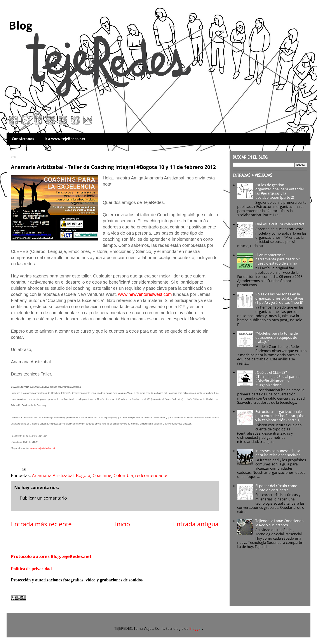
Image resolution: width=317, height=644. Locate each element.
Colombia (123, 475)
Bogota (83, 475)
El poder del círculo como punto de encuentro (276, 488)
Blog (21, 25)
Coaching (102, 475)
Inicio (123, 524)
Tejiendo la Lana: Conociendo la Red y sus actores (280, 523)
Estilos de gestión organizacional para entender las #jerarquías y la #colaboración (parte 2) (280, 191)
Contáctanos (23, 139)
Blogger (196, 628)
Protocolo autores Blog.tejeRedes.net (51, 556)
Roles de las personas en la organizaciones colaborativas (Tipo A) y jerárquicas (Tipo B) (280, 298)
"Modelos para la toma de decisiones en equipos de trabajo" (277, 337)
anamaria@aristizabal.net (43, 448)
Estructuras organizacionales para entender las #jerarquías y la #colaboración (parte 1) (280, 416)
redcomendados (152, 475)
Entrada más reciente (41, 524)
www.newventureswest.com (145, 294)
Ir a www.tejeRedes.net (65, 139)
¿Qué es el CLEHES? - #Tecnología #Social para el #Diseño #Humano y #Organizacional (278, 379)
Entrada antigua (196, 524)
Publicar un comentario (43, 498)
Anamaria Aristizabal (53, 475)
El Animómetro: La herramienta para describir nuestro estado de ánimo (278, 259)
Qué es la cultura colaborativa (280, 224)
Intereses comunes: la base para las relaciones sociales (278, 453)
